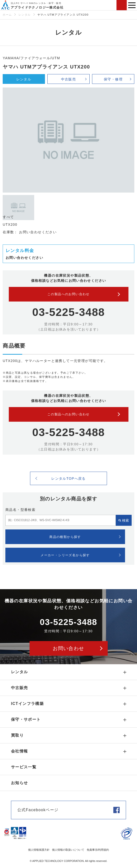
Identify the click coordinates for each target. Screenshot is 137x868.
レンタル (25, 15)
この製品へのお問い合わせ (68, 294)
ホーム (7, 15)
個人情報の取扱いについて (68, 850)
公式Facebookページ (38, 810)
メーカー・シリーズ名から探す (65, 555)
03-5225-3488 (68, 312)
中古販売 (69, 79)
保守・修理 (113, 79)
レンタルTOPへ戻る (68, 478)
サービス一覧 (24, 767)
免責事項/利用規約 (98, 850)
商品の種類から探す (65, 537)
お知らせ (20, 783)
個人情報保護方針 (39, 850)
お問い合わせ (122, 5)
